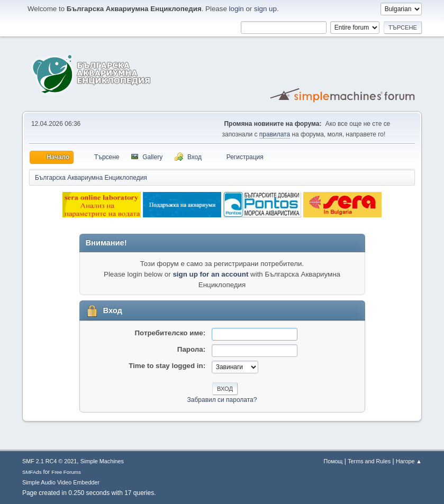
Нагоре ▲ (409, 461)
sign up (265, 9)
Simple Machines (102, 461)
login (237, 9)
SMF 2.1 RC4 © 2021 (49, 461)
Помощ (333, 461)
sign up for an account (210, 274)
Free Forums (66, 472)
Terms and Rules (369, 461)
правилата (275, 134)
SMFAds (32, 472)
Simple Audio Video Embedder (61, 482)
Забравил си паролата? (222, 400)
